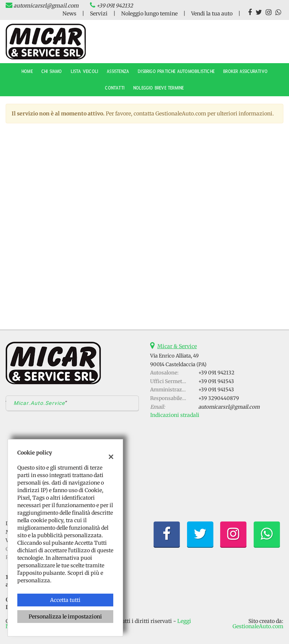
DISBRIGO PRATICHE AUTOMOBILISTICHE (176, 71)
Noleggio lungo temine (149, 14)
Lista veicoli (85, 71)
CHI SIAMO (52, 71)
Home (27, 71)
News (69, 14)
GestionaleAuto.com (258, 626)
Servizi (99, 14)
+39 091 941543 (216, 381)
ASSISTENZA (118, 71)
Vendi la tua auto (212, 14)
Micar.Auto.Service (39, 403)
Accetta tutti (65, 600)
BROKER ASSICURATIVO (245, 71)
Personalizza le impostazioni (65, 617)
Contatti (115, 88)
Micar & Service (177, 346)
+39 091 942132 (115, 6)
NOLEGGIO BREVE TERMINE (158, 88)
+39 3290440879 (219, 398)
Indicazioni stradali (175, 415)
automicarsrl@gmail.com (46, 6)
